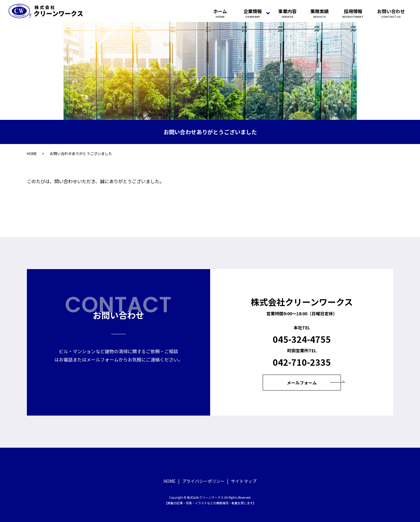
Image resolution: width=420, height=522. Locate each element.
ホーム (220, 13)
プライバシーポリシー (203, 481)
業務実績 (320, 13)
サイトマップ (244, 481)
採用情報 (353, 13)
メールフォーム (302, 383)
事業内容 (287, 13)
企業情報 (253, 13)
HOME (32, 153)
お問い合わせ (391, 13)
